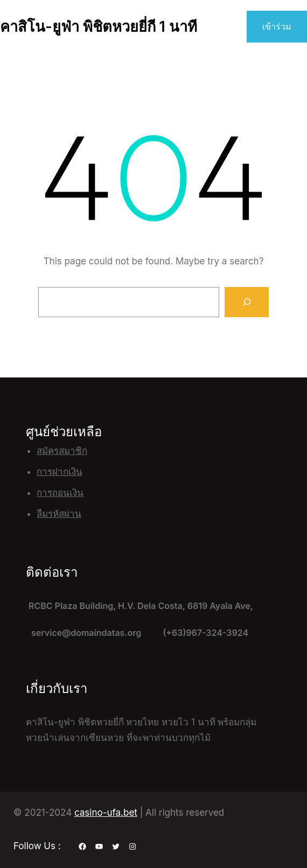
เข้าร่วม (277, 26)
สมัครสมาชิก (62, 451)
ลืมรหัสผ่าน (59, 514)
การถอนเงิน (60, 493)
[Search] (247, 302)
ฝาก (60, 472)
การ (44, 472)
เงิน (75, 472)
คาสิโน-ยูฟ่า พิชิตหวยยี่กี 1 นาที (99, 27)
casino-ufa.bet (106, 813)
